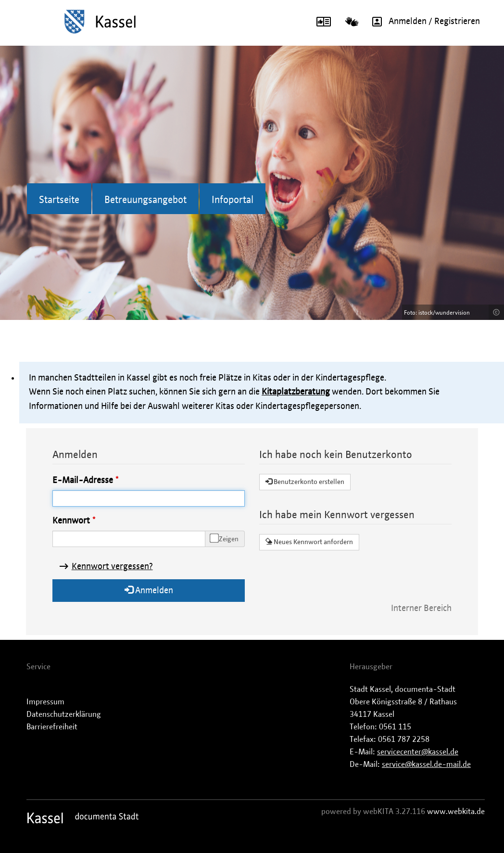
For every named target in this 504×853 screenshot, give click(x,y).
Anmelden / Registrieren (423, 22)
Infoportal (233, 200)
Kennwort (71, 521)
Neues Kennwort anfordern (309, 542)
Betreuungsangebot (145, 200)
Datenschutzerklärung (64, 714)
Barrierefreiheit (52, 727)
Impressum (45, 702)
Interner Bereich (421, 609)
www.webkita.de (456, 812)
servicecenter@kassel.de (418, 752)
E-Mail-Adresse (83, 481)
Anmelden (149, 590)
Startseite (59, 200)
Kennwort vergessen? (112, 567)
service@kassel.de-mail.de (426, 764)
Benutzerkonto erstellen (305, 482)
